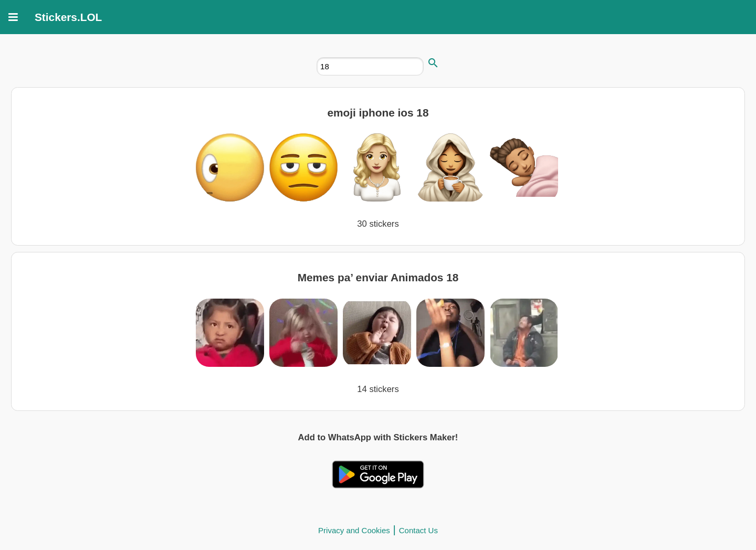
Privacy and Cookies (354, 530)
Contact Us (418, 530)
